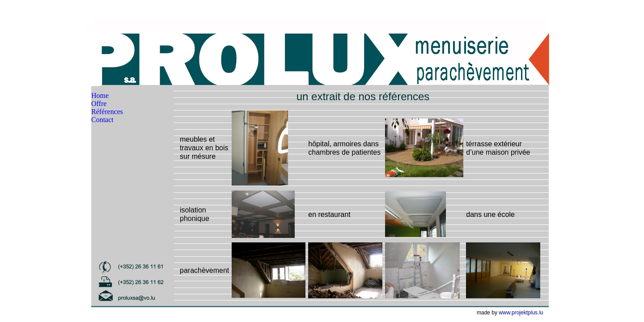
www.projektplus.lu (521, 313)
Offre (99, 104)
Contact (102, 120)
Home (100, 95)
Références (107, 112)
